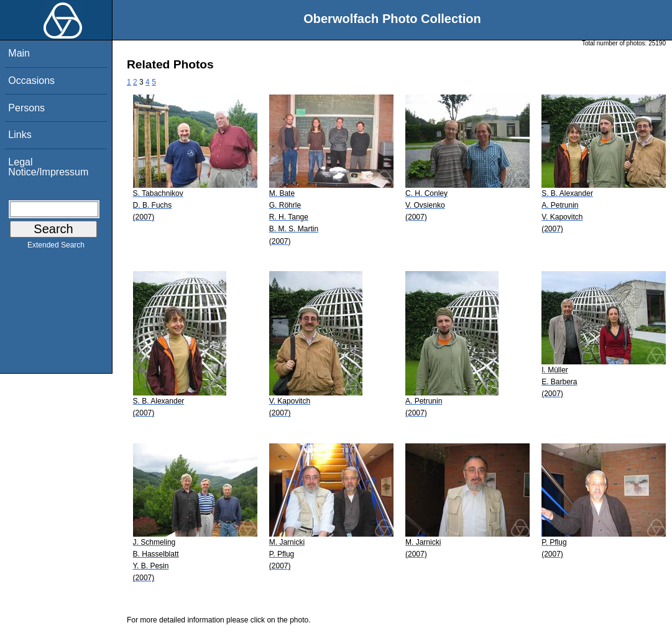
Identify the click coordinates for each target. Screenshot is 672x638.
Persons (26, 108)
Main (19, 53)
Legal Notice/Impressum (48, 167)
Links (20, 135)
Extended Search (56, 247)
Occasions (31, 81)
